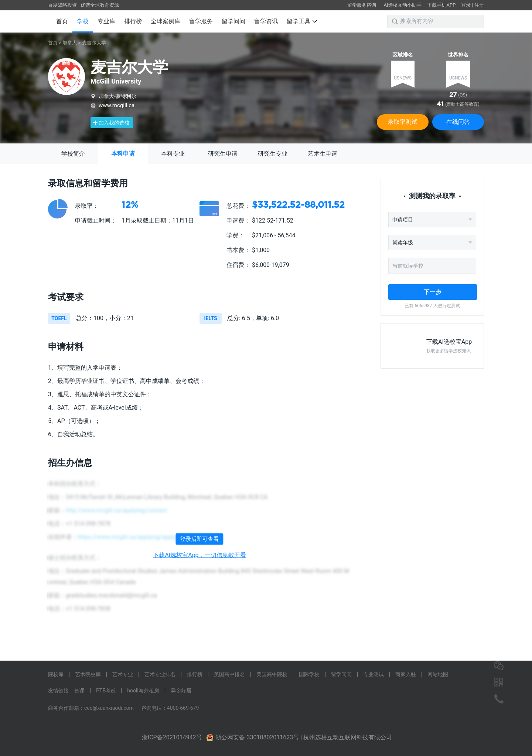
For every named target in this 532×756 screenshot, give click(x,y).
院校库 (56, 674)
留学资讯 (266, 21)
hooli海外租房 (143, 691)
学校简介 (73, 154)
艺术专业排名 (160, 674)
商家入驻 (406, 674)
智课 (79, 691)
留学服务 (201, 21)
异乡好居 (181, 691)
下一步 (433, 292)
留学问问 (233, 21)
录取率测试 (403, 122)
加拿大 (70, 43)
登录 (466, 5)
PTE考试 (106, 691)
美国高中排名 (229, 674)
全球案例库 (166, 21)
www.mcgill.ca (117, 105)
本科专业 (173, 154)
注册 (479, 5)
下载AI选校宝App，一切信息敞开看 (199, 555)
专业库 (106, 21)
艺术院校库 (88, 674)
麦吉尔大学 (94, 43)
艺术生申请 (323, 154)
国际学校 (309, 674)
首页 (62, 21)
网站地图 (438, 674)
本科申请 (123, 154)
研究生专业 (273, 154)
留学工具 (302, 21)
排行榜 (133, 21)
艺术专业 (123, 674)
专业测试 (374, 674)
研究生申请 (223, 154)
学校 (83, 21)
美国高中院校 (272, 674)
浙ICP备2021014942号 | (174, 737)
